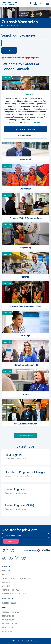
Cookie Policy (8, 620)
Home (3, 26)
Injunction (7, 631)
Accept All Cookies (25, 129)
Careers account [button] (10, 603)
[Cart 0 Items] (41, 4)
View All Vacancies (26, 435)
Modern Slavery (10, 624)
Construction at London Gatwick (17, 578)
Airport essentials (11, 590)
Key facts (6, 574)
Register (11, 541)
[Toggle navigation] (47, 4)
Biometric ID (8, 627)
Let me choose (25, 136)
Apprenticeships (9, 582)
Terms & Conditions (11, 612)
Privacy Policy (9, 616)
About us (6, 571)
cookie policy (36, 122)
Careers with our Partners (15, 594)
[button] (35, 4)
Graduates (7, 586)
